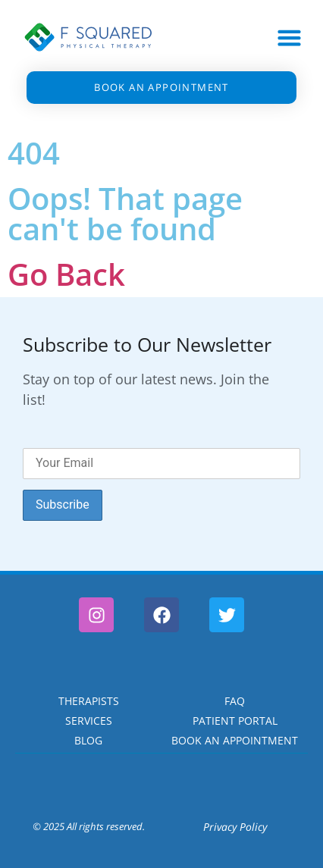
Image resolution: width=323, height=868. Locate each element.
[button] (290, 38)
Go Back (66, 274)
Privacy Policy (235, 827)
